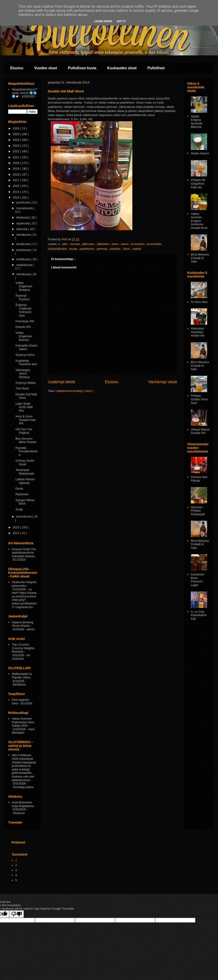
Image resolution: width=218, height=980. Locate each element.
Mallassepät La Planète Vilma (22, 676)
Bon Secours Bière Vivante (26, 440)
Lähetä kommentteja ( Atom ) (75, 391)
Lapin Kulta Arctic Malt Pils (24, 407)
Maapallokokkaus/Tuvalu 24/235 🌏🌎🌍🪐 (24, 93)
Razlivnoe (22, 494)
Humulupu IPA (25, 321)
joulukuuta (23, 202)
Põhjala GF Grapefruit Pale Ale (198, 183)
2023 (16, 146)
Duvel (19, 489)
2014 (16, 197)
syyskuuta (23, 223)
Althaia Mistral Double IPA (200, 431)
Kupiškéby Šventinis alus (26, 363)
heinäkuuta (24, 235)
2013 (16, 527)
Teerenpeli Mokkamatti (25, 472)
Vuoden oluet (46, 68)
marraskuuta (25, 208)
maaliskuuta (25, 265)
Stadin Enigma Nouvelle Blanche (197, 122)
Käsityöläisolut (58, 249)
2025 (16, 134)
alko (65, 244)
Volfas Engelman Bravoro (24, 336)
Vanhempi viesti (163, 382)
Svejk (19, 509)
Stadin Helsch (200, 153)
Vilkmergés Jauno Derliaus (23, 374)
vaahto (137, 249)
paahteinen (87, 249)
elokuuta (22, 229)
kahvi (116, 244)
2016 (16, 186)
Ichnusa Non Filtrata (199, 479)
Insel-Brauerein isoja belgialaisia (23, 804)
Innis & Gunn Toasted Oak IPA (25, 420)
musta (74, 249)
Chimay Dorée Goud (25, 462)
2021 (16, 157)
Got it (121, 21)
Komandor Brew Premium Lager (198, 580)
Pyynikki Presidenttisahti (26, 451)
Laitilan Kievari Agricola (25, 481)
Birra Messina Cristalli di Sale (200, 258)
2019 (16, 169)
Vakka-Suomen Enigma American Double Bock (199, 221)
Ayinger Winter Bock (25, 502)
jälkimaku (89, 244)
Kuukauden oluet (122, 68)
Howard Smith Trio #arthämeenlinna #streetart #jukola (24, 553)
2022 (16, 151)
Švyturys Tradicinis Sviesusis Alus (23, 310)
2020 (16, 163)
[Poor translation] (17, 914)
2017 (16, 180)
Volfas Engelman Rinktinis (24, 286)
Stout (127, 249)
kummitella (155, 244)
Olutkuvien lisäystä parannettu (24, 584)
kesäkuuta (23, 244)
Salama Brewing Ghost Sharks (23, 624)
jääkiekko (104, 244)
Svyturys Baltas (26, 383)
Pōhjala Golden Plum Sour (199, 399)
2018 (16, 174)
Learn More (103, 21)
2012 (16, 533)
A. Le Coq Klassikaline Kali (199, 615)
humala (75, 244)
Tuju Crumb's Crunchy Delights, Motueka (23, 648)
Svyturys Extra (25, 355)
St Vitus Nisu (199, 302)
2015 (16, 192)
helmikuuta (24, 274)
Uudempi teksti (61, 382)
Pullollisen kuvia (82, 68)
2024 (16, 140)
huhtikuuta (24, 259)
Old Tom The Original (24, 431)
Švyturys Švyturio (22, 297)
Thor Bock (22, 388)
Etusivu (17, 68)
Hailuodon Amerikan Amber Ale (198, 332)
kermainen (138, 244)
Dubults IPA (23, 327)
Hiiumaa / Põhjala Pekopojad (198, 511)
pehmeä (102, 249)
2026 (16, 128)
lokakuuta (23, 217)
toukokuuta (24, 250)
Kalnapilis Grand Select (26, 347)
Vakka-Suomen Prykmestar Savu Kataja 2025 (23, 722)
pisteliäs (115, 249)
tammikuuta (24, 516)
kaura (125, 244)
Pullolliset (156, 68)
